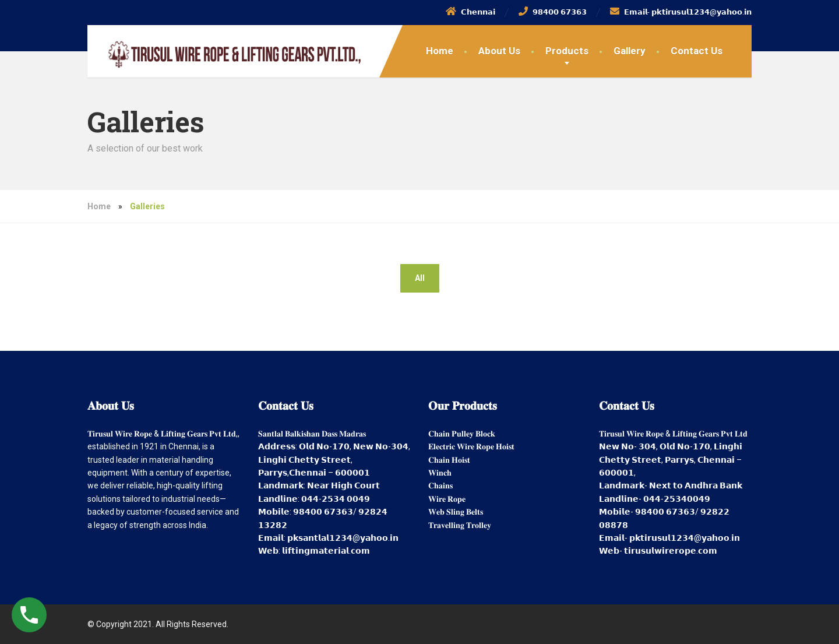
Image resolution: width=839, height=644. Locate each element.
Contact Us (697, 51)
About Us (499, 51)
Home (440, 51)
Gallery (630, 51)
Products (567, 51)
